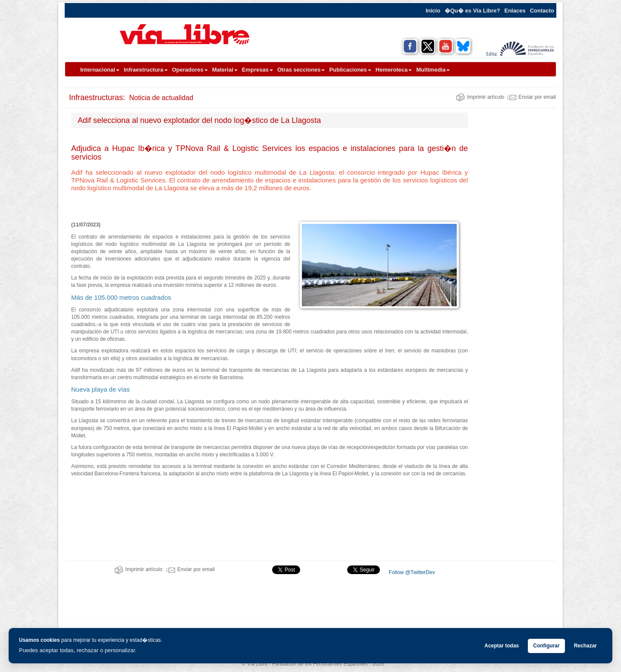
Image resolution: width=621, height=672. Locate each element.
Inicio (433, 11)
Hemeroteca (394, 70)
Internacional (100, 70)
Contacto (542, 11)
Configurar (546, 646)
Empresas (257, 70)
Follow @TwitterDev (411, 572)
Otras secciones (301, 70)
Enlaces (515, 11)
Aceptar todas (502, 646)
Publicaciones (350, 70)
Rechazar (585, 646)
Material (225, 70)
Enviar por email (532, 97)
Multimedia (433, 70)
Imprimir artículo (480, 97)
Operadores (190, 70)
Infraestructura (146, 70)
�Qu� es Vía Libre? (472, 11)
